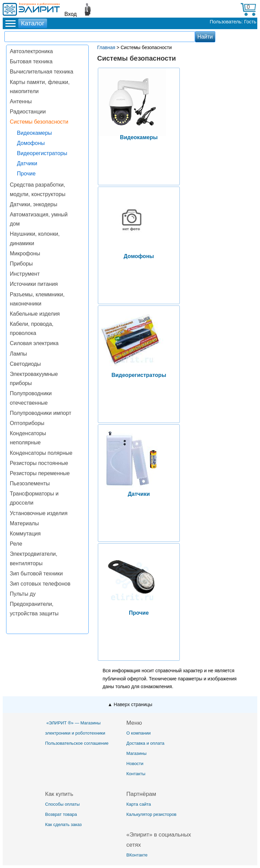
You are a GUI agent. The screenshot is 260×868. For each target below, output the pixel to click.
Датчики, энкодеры (34, 204)
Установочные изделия (39, 513)
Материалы (24, 523)
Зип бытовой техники (36, 574)
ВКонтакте (137, 855)
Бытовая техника (31, 61)
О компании (138, 733)
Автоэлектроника (31, 51)
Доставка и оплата (145, 743)
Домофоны (31, 143)
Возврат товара (61, 814)
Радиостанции (28, 112)
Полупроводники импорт (41, 413)
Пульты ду (23, 594)
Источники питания (34, 284)
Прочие (26, 174)
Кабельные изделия (35, 314)
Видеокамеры (34, 133)
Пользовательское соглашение (77, 743)
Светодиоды (25, 364)
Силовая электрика (34, 343)
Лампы (18, 354)
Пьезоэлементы (30, 483)
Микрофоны (25, 253)
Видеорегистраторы (42, 153)
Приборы (21, 264)
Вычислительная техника (41, 72)
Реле (16, 544)
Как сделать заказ (63, 824)
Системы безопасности (39, 122)
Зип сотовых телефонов (40, 584)
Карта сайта (138, 804)
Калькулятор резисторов (151, 814)
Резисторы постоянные (39, 463)
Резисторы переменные (40, 473)
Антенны (21, 101)
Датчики (27, 163)
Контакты (136, 774)
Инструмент (25, 274)
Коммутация (25, 534)
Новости (135, 764)
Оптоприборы (27, 423)
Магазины (136, 753)
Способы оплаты (62, 804)
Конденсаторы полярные (41, 453)
